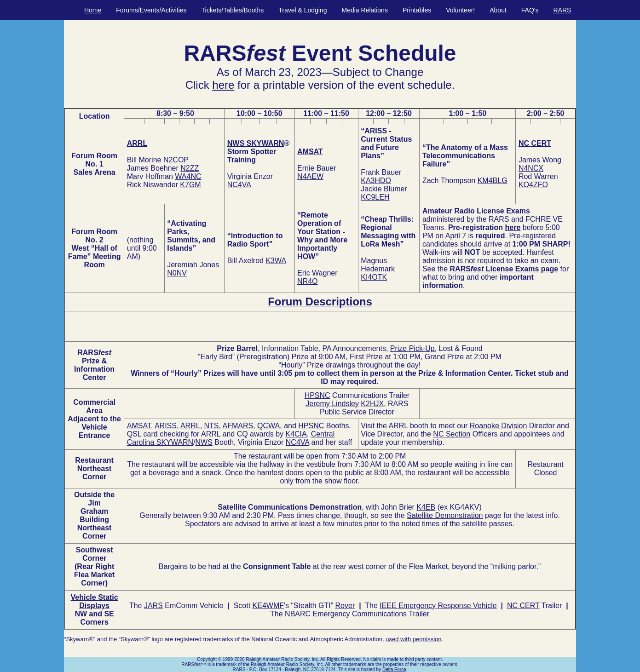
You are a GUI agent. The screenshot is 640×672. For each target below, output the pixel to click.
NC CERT (535, 143)
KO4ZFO (533, 185)
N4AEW (310, 176)
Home (93, 10)
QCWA (268, 426)
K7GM (190, 185)
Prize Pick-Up (412, 348)
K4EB (426, 507)
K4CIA (296, 434)
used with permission (413, 639)
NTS (212, 426)
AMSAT (310, 152)
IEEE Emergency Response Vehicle (438, 606)
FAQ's (530, 10)
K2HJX (372, 404)
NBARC (298, 614)
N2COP (176, 160)
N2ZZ (190, 168)
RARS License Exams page (504, 269)
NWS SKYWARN (256, 143)
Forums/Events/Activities (151, 10)
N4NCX (531, 168)
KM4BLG (493, 181)
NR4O (307, 281)
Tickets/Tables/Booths (233, 10)
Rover (345, 606)
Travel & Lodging (303, 10)
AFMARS (238, 426)
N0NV (177, 273)
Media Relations (365, 10)
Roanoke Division (499, 426)
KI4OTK (374, 277)
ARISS (166, 426)
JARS (153, 606)
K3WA (276, 261)
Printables (417, 10)
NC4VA (239, 185)
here (223, 85)
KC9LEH (375, 197)
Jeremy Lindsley (332, 404)
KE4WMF (268, 606)
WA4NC (188, 176)
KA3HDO (376, 181)
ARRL (137, 143)
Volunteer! (460, 10)
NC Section (452, 434)
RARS (562, 10)
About (498, 10)
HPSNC (317, 395)
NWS (204, 442)
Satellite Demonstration (445, 515)
